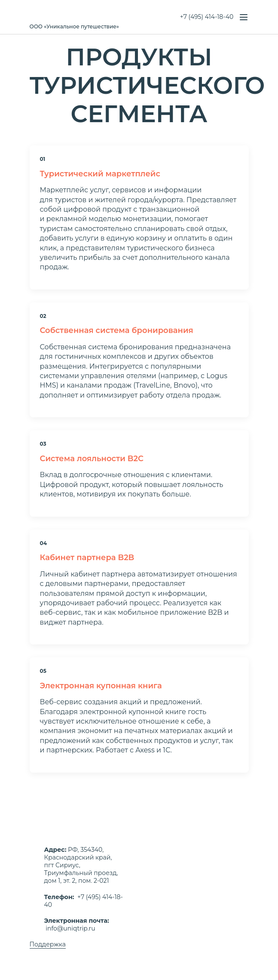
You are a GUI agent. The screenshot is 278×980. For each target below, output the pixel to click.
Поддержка (48, 944)
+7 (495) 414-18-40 (207, 17)
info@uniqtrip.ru (70, 928)
